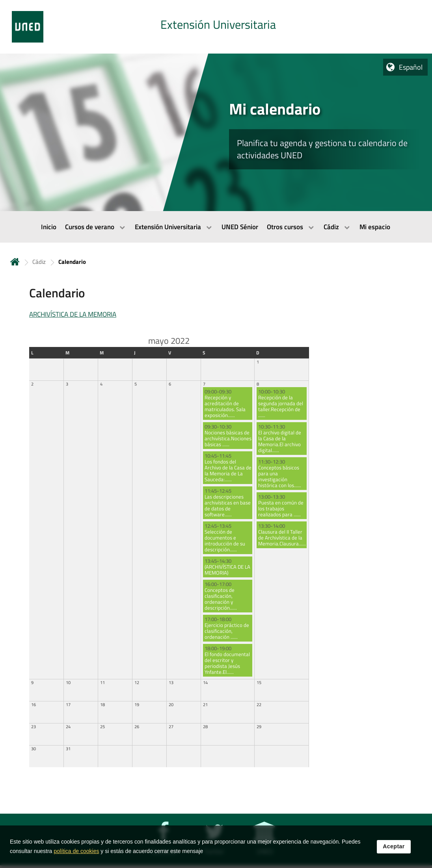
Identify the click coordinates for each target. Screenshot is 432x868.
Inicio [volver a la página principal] (15, 262)
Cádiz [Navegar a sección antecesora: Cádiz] (39, 262)
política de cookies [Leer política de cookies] (76, 851)
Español (411, 67)
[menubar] (216, 227)
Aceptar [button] (394, 847)
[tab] (216, 27)
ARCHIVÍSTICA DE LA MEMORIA (73, 314)
